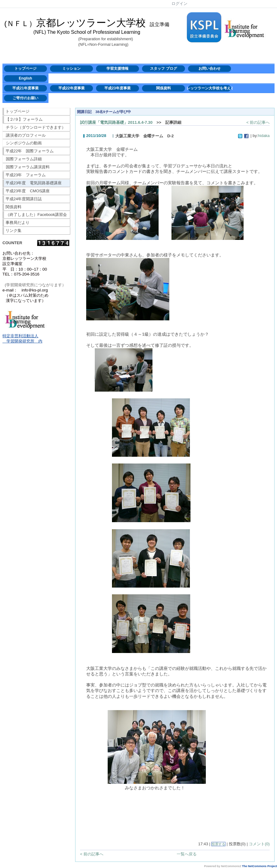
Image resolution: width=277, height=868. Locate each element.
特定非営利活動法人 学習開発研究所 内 (22, 338)
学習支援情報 (117, 68)
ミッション (71, 68)
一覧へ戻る (187, 854)
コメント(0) (259, 844)
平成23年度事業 (117, 88)
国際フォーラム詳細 (24, 159)
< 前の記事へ (258, 122)
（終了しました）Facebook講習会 (36, 215)
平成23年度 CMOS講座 (28, 191)
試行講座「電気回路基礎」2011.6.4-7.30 (116, 122)
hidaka (264, 136)
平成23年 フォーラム (26, 175)
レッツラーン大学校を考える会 (210, 88)
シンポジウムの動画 (24, 143)
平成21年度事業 (25, 88)
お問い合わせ (210, 68)
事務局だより (17, 223)
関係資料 (164, 88)
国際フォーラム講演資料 (28, 167)
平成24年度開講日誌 (24, 199)
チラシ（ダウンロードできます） (36, 127)
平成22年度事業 (71, 88)
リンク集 (13, 231)
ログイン (179, 4)
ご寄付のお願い (25, 98)
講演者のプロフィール (26, 135)
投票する (218, 844)
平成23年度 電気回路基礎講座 (34, 183)
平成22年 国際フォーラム (30, 151)
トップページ (25, 68)
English (25, 78)
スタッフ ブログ (163, 68)
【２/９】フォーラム (24, 119)
